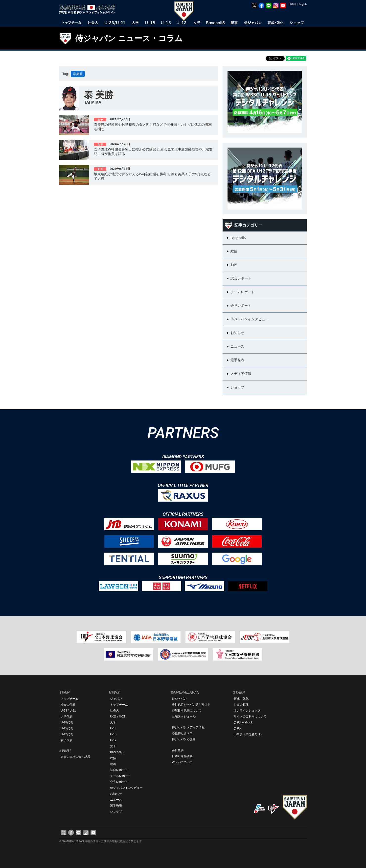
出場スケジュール (184, 716)
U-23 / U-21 (68, 711)
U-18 (113, 728)
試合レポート (119, 770)
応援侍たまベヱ (182, 733)
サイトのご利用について (250, 716)
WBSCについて (182, 762)
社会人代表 (68, 705)
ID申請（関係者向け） (249, 734)
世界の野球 (241, 705)
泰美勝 (78, 74)
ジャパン (116, 699)
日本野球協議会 (182, 756)
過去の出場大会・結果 (75, 757)
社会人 (114, 711)
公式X (238, 728)
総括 (113, 758)
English (303, 4)
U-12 (113, 740)
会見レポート (119, 782)
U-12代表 (67, 734)
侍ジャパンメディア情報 (188, 727)
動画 (113, 764)
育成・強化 (241, 699)
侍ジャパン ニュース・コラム (129, 38)
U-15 (113, 734)
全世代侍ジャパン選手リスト (191, 705)
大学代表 (67, 716)
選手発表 (116, 806)
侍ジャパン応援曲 (184, 739)
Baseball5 (117, 752)
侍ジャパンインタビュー (126, 788)
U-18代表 (67, 722)
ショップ (116, 812)
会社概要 (178, 750)
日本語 (292, 4)
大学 (113, 722)
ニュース (116, 800)
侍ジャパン (179, 699)
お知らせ (116, 794)
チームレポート (120, 776)
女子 (113, 746)
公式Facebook (243, 722)
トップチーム (69, 699)
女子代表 (67, 740)
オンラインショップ (247, 711)
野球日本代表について (187, 711)
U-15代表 (67, 728)
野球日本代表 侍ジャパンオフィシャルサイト (89, 9)
